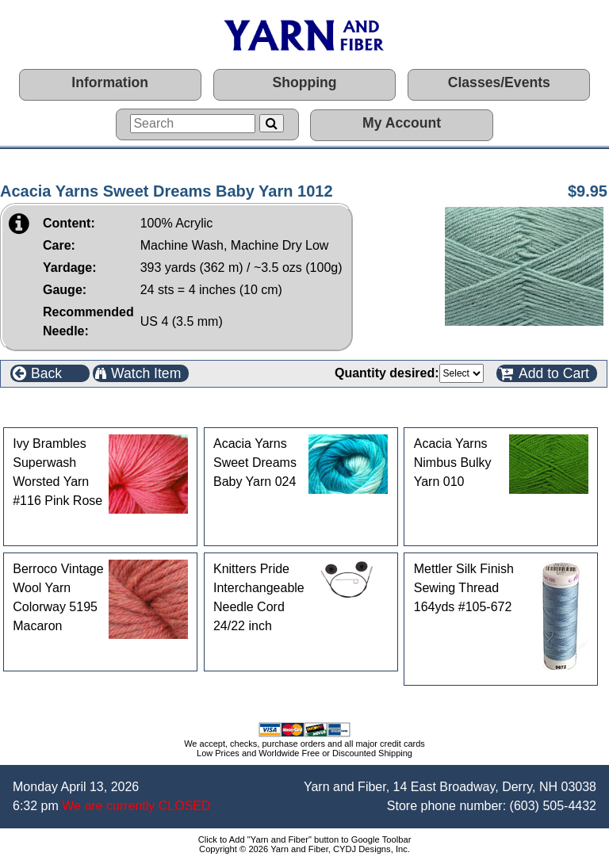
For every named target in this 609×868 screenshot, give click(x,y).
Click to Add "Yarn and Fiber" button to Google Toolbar (305, 839)
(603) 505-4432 (553, 806)
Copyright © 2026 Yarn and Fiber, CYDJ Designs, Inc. (304, 849)
